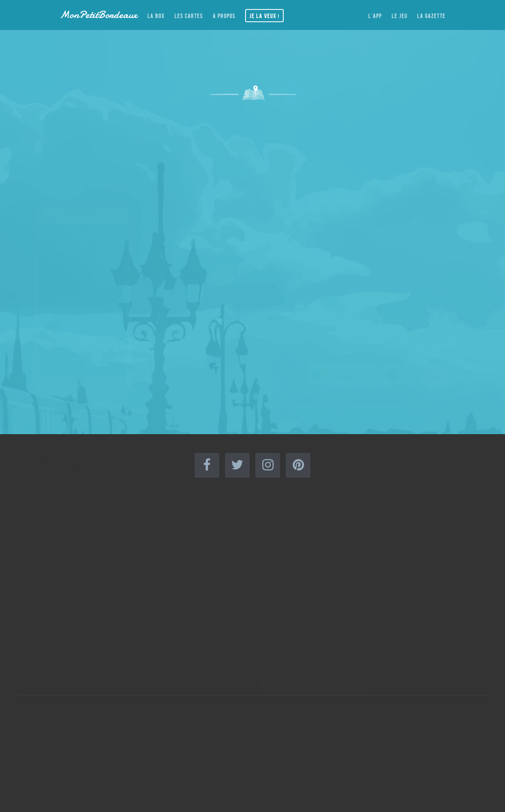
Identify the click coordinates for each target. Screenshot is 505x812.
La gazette (431, 15)
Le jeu (399, 15)
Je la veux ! (264, 15)
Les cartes (189, 15)
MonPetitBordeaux (99, 15)
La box (156, 15)
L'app (375, 15)
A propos (224, 15)
